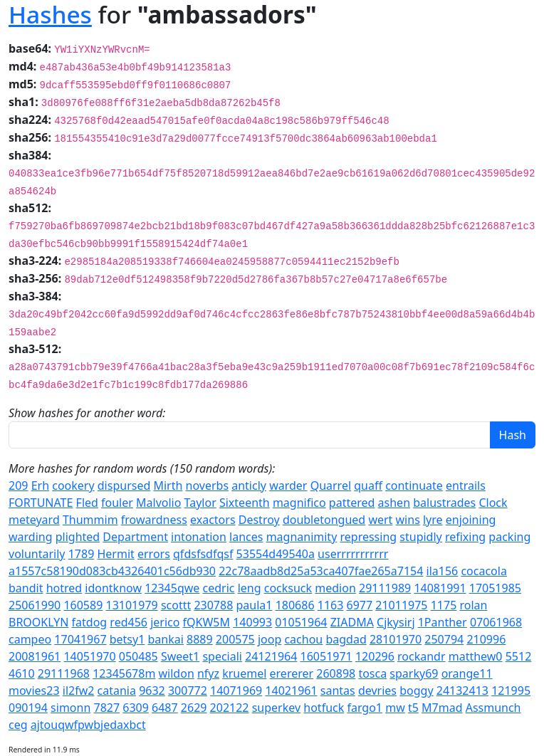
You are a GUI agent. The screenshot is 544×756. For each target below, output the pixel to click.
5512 (519, 656)
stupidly (420, 537)
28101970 (396, 639)
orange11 (467, 673)
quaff (368, 485)
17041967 (80, 639)
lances (246, 537)
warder (288, 485)
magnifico (299, 503)
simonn (70, 708)
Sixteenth (245, 503)
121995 (511, 691)
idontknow (113, 588)
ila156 (443, 571)
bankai (166, 639)
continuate (414, 485)
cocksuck (288, 588)
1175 (444, 605)
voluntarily (37, 554)
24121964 (271, 656)
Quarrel (331, 485)
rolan (473, 605)
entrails (466, 485)
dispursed (124, 485)
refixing (465, 537)
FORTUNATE (41, 503)
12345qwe (172, 588)
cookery (73, 485)
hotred (64, 588)
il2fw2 (79, 691)
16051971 (326, 656)
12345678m (124, 673)
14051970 (89, 656)
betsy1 (127, 639)
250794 (444, 639)
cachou (303, 639)
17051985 (495, 588)
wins (408, 520)
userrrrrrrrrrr (353, 554)
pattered (352, 503)
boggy (416, 691)
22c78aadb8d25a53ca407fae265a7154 (321, 571)
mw (395, 708)
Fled (87, 503)
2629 (194, 708)
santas (338, 691)
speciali (222, 656)
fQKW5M (206, 622)
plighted (78, 537)
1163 (331, 605)
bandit (26, 588)
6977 (360, 605)
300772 (188, 691)
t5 (413, 708)
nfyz (208, 673)
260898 (336, 673)
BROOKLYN (38, 622)
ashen (394, 503)
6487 (165, 708)
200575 (235, 639)
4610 (22, 673)
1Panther (443, 622)
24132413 (462, 691)
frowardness (154, 520)
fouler (117, 503)
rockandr (422, 656)
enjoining (471, 520)
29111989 (385, 588)
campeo (30, 639)
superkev (276, 708)
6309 (136, 708)
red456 (129, 622)
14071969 (236, 691)
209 (18, 485)
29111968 (64, 673)
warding (31, 537)
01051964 (301, 622)
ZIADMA (352, 622)
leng (250, 588)
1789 (82, 554)
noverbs (208, 485)
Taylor (200, 503)
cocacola (483, 571)
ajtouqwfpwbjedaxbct (88, 725)
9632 (152, 691)
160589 (83, 605)
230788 (213, 605)
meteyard (34, 520)
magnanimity (302, 537)
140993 (252, 622)
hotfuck (324, 708)
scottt (176, 605)
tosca (372, 673)
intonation (199, 537)
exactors (213, 520)
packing (509, 537)
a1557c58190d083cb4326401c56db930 (112, 571)
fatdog (90, 622)
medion (335, 588)
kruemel (244, 673)
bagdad (346, 639)
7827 (106, 708)
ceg (18, 725)
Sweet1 (180, 656)
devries (377, 691)
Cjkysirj (396, 622)
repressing (368, 537)
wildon (177, 673)
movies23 (34, 691)
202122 (230, 708)
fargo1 (365, 708)
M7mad (442, 708)
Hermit (115, 554)
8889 (200, 639)
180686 (295, 605)
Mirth (168, 485)
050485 (138, 656)
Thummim (90, 520)
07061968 (496, 622)
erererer (292, 673)
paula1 (255, 605)
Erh (40, 485)
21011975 (401, 605)
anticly (249, 485)
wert (380, 520)
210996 (486, 639)
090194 (28, 708)
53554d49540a (276, 554)
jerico (165, 622)
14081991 (440, 588)
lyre (433, 520)
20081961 (35, 656)
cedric (219, 588)
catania (117, 691)
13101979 (131, 605)
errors (154, 554)
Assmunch (493, 708)
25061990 (35, 605)
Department (135, 537)
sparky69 (414, 673)
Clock (493, 503)
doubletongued (324, 520)
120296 (375, 656)
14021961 (291, 691)
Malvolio (158, 503)
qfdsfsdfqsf (203, 554)
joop (270, 639)
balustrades (444, 503)
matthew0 (476, 656)
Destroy (259, 520)
